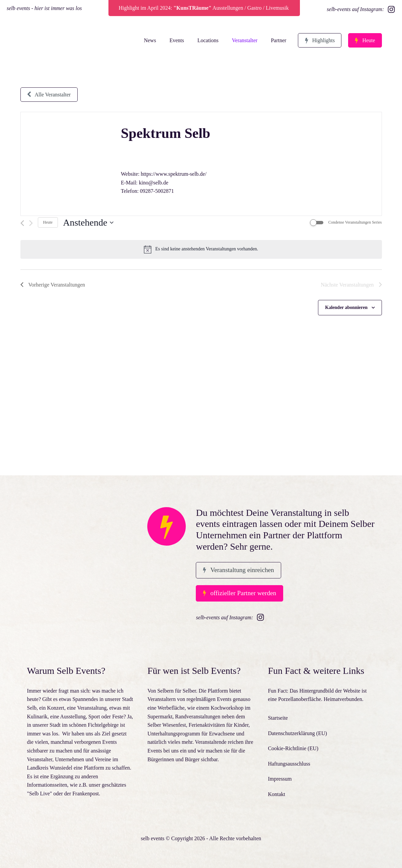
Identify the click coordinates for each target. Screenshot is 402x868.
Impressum (280, 779)
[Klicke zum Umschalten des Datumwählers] (88, 223)
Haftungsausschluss (289, 764)
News (149, 40)
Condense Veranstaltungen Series (355, 222)
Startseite (278, 718)
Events (175, 40)
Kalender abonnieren (346, 307)
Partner (277, 40)
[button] (319, 41)
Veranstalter (243, 40)
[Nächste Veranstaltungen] (31, 223)
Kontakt (276, 794)
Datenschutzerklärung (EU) (297, 733)
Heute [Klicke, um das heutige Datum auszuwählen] (48, 222)
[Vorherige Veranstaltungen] (22, 223)
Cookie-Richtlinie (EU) (293, 748)
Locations (207, 40)
